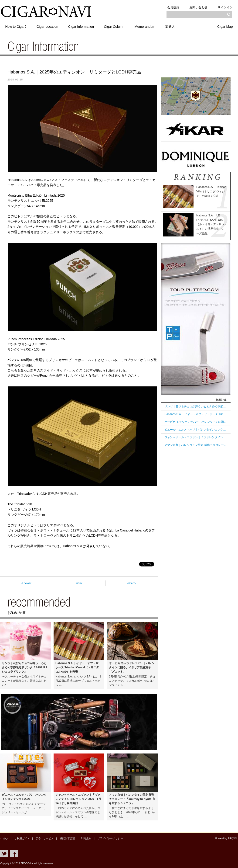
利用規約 (85, 838)
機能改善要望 (66, 838)
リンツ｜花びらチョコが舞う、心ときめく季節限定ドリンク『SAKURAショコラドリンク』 (196, 406)
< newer (26, 583)
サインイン (225, 7)
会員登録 (173, 7)
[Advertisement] (196, 524)
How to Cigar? (16, 26)
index (79, 583)
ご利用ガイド (21, 838)
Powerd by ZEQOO (226, 838)
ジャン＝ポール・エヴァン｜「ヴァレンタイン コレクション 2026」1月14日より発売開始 (196, 437)
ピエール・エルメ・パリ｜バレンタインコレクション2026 (196, 430)
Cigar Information (82, 26)
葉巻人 (171, 26)
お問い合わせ (198, 7)
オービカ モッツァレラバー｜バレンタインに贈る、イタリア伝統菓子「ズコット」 (196, 422)
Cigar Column (115, 26)
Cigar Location (48, 26)
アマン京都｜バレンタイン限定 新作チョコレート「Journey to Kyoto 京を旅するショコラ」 (196, 445)
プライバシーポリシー (109, 838)
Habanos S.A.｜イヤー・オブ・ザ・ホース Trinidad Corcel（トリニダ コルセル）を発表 (196, 414)
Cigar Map (225, 26)
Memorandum (146, 26)
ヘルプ (4, 838)
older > (132, 583)
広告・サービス (44, 838)
